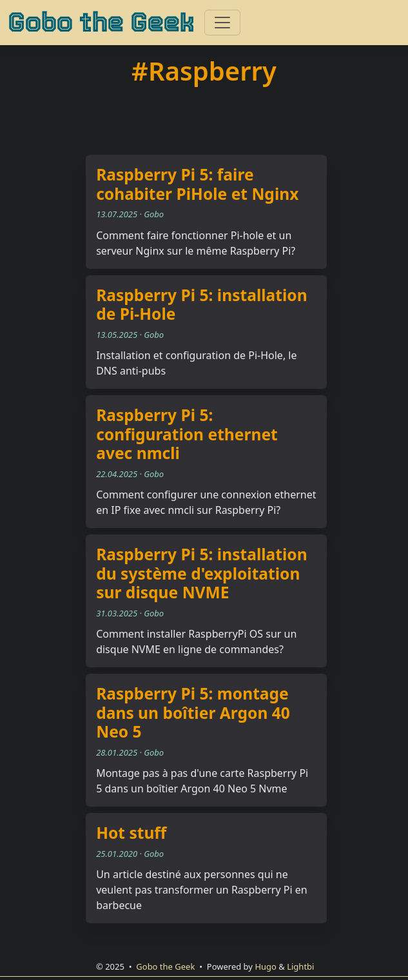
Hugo (266, 966)
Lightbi (300, 966)
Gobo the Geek (101, 23)
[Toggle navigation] (222, 23)
